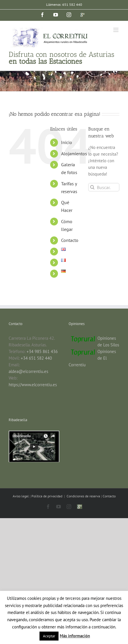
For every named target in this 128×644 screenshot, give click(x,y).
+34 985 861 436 (42, 351)
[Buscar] (92, 187)
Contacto (70, 240)
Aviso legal (21, 496)
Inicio (67, 142)
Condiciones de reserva (83, 496)
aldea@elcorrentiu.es (28, 371)
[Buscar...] (104, 187)
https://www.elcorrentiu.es (33, 385)
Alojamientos (74, 154)
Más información (75, 636)
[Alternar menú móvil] (116, 30)
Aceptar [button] (49, 636)
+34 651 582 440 (36, 358)
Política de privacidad (47, 496)
